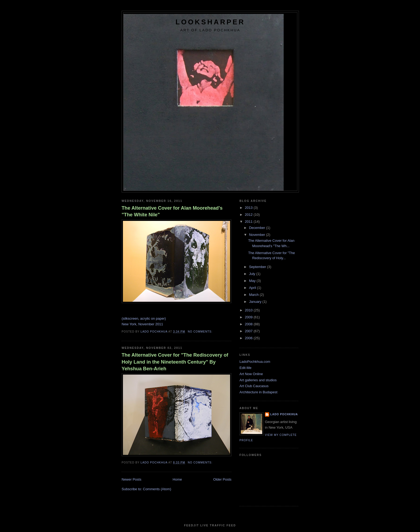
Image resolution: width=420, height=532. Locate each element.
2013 (249, 208)
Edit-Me (245, 368)
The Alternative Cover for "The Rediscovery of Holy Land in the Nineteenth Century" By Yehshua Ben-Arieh (175, 362)
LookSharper (210, 22)
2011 (249, 222)
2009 (249, 317)
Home (177, 479)
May (253, 281)
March (254, 295)
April (253, 288)
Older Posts (222, 479)
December (258, 228)
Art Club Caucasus (254, 386)
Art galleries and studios (258, 380)
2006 (249, 338)
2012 (249, 215)
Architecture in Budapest (258, 392)
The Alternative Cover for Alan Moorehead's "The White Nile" (172, 211)
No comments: (201, 332)
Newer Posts (132, 479)
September (258, 267)
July (253, 274)
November (258, 235)
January (256, 302)
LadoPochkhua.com (255, 362)
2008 (249, 324)
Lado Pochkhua (284, 414)
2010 (249, 310)
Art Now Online (251, 374)
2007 (249, 331)
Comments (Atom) (157, 489)
